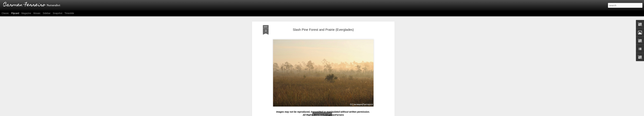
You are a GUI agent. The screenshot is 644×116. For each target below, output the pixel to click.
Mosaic (37, 13)
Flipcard (15, 13)
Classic (5, 13)
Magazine (26, 13)
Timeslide (69, 13)
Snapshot (58, 13)
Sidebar (47, 13)
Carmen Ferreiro (336, 76)
